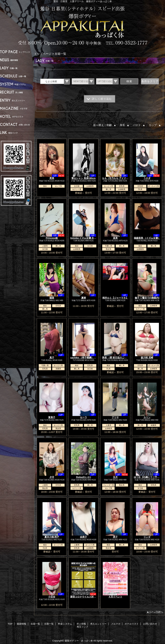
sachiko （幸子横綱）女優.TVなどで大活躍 (93, 358)
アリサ (115, 417)
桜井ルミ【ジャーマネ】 (115, 298)
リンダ (147, 537)
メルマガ (16, 108)
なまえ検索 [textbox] (51, 81)
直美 (115, 238)
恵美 (52, 178)
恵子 (115, 537)
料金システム (16, 84)
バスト (139, 125)
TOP (16, 52)
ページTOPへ (156, 612)
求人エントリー (16, 100)
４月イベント (115, 597)
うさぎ (147, 178)
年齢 (112, 125)
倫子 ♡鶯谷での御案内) (147, 298)
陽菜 (52, 298)
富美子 (52, 417)
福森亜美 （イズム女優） (147, 238)
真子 (52, 358)
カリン (147, 417)
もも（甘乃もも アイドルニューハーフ (122, 178)
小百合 (52, 597)
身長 (125, 125)
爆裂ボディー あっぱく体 (82, 26)
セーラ (83, 417)
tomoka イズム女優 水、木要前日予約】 (91, 238)
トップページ (43, 54)
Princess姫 (52, 238)
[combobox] (52, 81)
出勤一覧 (16, 76)
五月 (115, 477)
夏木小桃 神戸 (52, 537)
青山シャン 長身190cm (83, 178)
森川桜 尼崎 (147, 358)
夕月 (52, 477)
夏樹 (84, 298)
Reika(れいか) (83, 477)
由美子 (83, 537)
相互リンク (16, 133)
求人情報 (16, 92)
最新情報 (16, 60)
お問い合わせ (16, 125)
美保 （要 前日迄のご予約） (117, 358)
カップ (155, 125)
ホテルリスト (16, 116)
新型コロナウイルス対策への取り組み (90, 597)
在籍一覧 (16, 68)
